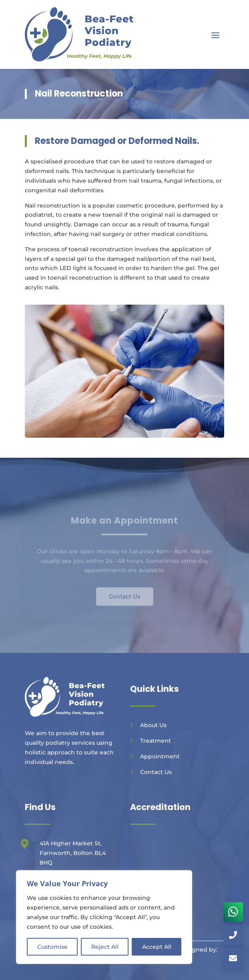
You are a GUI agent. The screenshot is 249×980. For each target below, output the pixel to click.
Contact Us (156, 772)
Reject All (105, 947)
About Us (153, 725)
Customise (52, 947)
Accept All (157, 947)
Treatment (156, 741)
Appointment (160, 756)
